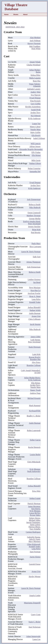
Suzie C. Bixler (34, 622)
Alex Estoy (36, 362)
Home (6, 14)
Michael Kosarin (34, 398)
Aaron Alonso (35, 557)
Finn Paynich (35, 101)
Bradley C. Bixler (34, 416)
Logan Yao (36, 124)
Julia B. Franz (35, 539)
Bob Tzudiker (35, 46)
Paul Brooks (36, 233)
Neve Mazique (35, 288)
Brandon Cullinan (34, 365)
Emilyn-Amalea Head (31, 222)
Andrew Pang (35, 393)
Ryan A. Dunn (35, 296)
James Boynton (34, 506)
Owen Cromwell (34, 213)
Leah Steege (35, 340)
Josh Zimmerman (34, 199)
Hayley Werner (35, 577)
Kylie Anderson (34, 119)
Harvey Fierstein (34, 44)
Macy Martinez (34, 541)
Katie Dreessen (35, 347)
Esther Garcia (35, 440)
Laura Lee (36, 639)
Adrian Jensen (35, 146)
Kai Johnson (36, 116)
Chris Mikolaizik (34, 462)
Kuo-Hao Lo (36, 290)
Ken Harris (36, 509)
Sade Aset (37, 257)
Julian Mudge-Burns (32, 378)
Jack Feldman (35, 41)
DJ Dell (37, 373)
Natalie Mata (35, 130)
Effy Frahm (36, 152)
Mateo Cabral (35, 127)
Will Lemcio (36, 144)
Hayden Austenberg (33, 107)
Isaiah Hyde (36, 110)
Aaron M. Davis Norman (31, 252)
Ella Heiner (36, 155)
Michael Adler (34, 520)
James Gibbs (36, 337)
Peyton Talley (35, 515)
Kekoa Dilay (36, 75)
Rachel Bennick (34, 447)
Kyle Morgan (35, 469)
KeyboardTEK (35, 411)
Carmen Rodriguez (33, 532)
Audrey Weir (35, 92)
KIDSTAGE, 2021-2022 (15, 27)
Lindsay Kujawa (34, 279)
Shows (16, 14)
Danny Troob (35, 390)
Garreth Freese (35, 564)
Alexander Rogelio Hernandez (31, 149)
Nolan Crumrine (34, 169)
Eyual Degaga (35, 98)
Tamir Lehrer (35, 525)
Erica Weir (36, 491)
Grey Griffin (36, 104)
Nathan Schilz (35, 310)
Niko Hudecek (35, 207)
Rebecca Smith (35, 205)
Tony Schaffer (35, 529)
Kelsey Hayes (35, 518)
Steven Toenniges (33, 522)
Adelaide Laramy (34, 89)
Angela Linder (35, 596)
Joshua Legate (35, 498)
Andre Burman (35, 313)
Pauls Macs (36, 244)
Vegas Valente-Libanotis (35, 85)
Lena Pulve (36, 299)
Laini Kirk (36, 354)
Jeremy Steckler (34, 227)
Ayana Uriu (36, 316)
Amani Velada (35, 62)
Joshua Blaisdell (34, 307)
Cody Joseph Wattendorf (31, 370)
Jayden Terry (36, 113)
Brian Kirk (36, 230)
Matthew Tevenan (34, 216)
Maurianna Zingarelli (32, 603)
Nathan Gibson (35, 163)
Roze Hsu (37, 81)
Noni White (36, 49)
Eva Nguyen (36, 95)
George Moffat (35, 219)
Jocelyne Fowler (34, 293)
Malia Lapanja (35, 78)
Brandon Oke (35, 359)
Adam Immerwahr (33, 636)
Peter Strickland (34, 224)
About (25, 14)
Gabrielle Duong (33, 537)
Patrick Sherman (34, 504)
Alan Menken (35, 38)
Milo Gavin (36, 160)
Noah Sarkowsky (34, 471)
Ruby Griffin (36, 132)
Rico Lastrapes (35, 247)
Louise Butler (35, 455)
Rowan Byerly (34, 357)
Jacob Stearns (35, 324)
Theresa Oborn (34, 527)
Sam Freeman (35, 552)
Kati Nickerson (35, 627)
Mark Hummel (35, 406)
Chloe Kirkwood (33, 544)
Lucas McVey (35, 513)
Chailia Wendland (34, 65)
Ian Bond (37, 282)
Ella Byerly (36, 135)
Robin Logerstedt (34, 430)
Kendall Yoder (35, 302)
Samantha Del (35, 172)
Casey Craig (36, 615)
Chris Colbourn (34, 319)
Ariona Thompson (33, 262)
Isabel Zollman (39, 138)
